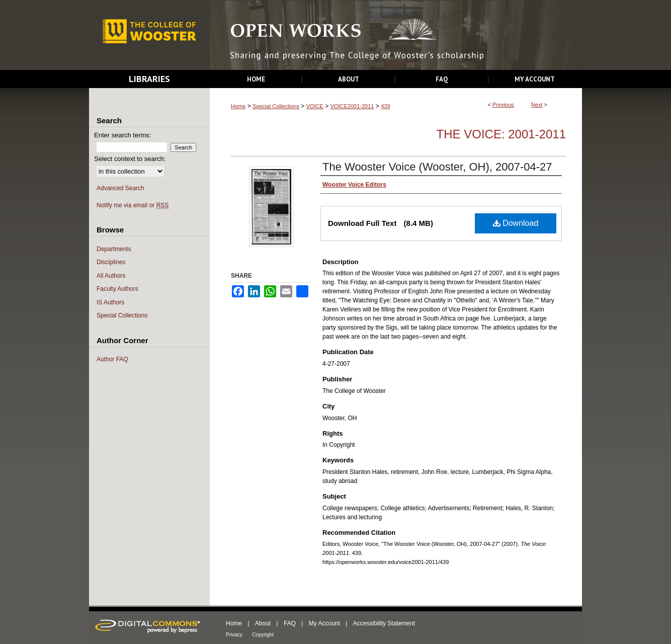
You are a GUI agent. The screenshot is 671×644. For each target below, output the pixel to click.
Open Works (396, 35)
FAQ (290, 623)
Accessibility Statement (384, 623)
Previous (503, 105)
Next (537, 105)
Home (238, 106)
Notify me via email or (133, 206)
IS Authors (110, 302)
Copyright (263, 635)
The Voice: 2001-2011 (501, 134)
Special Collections (276, 106)
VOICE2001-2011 (352, 106)
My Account (324, 623)
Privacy (234, 635)
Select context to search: (130, 159)
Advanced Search (120, 188)
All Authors (111, 276)
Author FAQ (112, 359)
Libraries (149, 79)
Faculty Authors (117, 289)
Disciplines (111, 262)
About (263, 623)
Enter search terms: (122, 135)
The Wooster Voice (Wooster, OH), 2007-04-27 (437, 167)
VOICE (315, 106)
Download (516, 223)
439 (385, 106)
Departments (114, 249)
